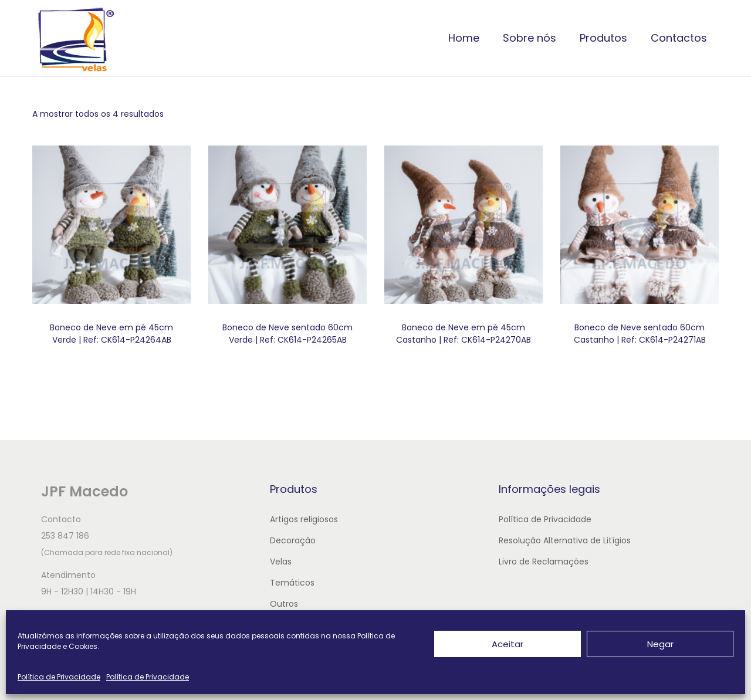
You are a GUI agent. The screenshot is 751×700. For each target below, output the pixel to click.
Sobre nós (530, 38)
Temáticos (292, 583)
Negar (660, 644)
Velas (281, 562)
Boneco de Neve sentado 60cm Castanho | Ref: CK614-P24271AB (640, 334)
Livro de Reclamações (544, 562)
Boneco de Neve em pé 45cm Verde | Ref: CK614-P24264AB (111, 334)
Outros (284, 604)
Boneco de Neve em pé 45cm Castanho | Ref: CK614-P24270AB (464, 334)
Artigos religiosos (304, 519)
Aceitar (508, 644)
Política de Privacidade (59, 677)
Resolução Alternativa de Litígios (565, 540)
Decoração (293, 540)
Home (464, 38)
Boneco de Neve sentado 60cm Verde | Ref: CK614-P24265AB (287, 334)
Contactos (679, 38)
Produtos (603, 38)
